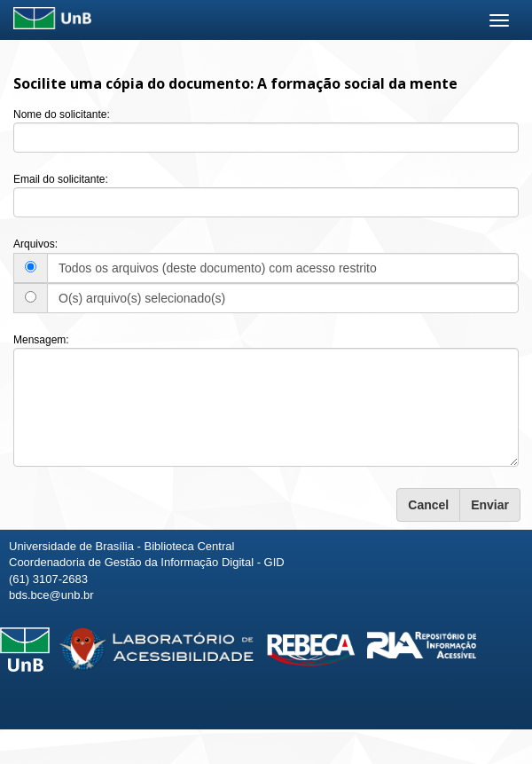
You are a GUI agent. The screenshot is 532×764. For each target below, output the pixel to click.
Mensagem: (41, 340)
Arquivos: (35, 244)
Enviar (490, 505)
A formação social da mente (357, 83)
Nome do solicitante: (62, 114)
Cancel (428, 505)
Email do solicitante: (61, 179)
